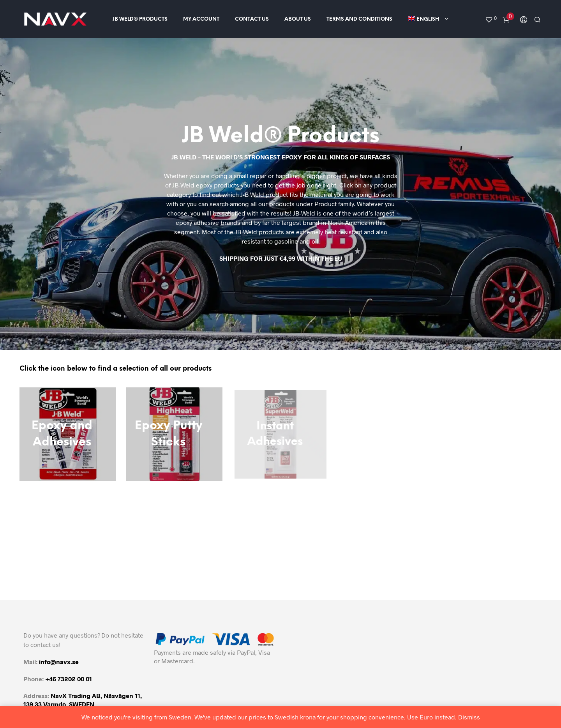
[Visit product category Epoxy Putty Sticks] (174, 434)
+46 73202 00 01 (69, 679)
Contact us (252, 19)
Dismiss (469, 717)
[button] (491, 18)
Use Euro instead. (432, 717)
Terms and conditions (359, 19)
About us (298, 19)
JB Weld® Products (140, 19)
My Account (201, 19)
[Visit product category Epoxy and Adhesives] (68, 434)
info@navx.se (59, 662)
